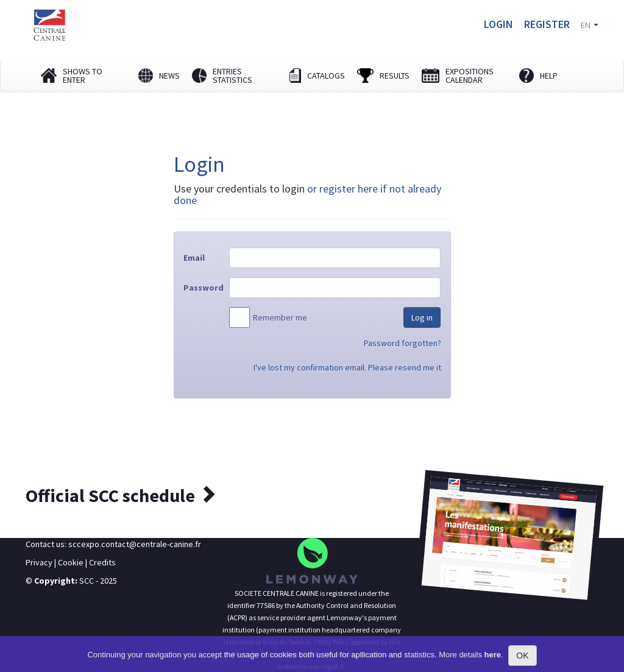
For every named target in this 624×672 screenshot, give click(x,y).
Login (498, 24)
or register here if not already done (307, 195)
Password (202, 288)
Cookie (71, 562)
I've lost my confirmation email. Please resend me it (347, 367)
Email (194, 258)
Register (547, 24)
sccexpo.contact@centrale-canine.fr (135, 544)
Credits (102, 562)
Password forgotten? (402, 343)
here (493, 655)
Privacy (39, 562)
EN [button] (590, 25)
